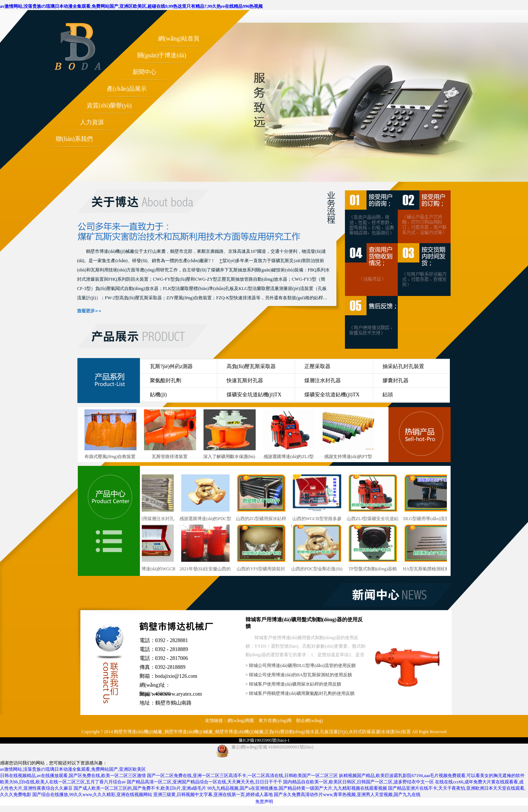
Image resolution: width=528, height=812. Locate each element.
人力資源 (92, 122)
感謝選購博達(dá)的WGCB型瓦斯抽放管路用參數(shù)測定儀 (151, 549)
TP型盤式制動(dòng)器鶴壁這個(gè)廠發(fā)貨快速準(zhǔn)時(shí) (375, 549)
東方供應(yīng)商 (275, 721)
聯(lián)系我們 (74, 139)
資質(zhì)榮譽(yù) (109, 105)
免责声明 (264, 802)
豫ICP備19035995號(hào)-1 (264, 740)
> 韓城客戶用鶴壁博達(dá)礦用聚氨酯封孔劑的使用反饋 (300, 693)
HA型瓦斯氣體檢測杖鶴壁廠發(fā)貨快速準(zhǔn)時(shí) (430, 549)
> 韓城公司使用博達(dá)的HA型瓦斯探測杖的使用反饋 (299, 675)
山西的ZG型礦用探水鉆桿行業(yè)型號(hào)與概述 (263, 498)
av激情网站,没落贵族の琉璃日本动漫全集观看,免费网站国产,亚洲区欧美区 (73, 769)
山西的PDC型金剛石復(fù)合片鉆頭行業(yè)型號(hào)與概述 (319, 549)
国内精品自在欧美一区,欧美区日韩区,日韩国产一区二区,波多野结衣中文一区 (359, 782)
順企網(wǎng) (310, 721)
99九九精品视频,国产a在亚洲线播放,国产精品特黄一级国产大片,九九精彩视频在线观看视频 (297, 788)
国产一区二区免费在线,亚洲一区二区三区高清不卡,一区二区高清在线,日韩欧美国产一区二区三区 (242, 776)
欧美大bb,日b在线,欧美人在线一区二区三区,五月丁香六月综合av (63, 782)
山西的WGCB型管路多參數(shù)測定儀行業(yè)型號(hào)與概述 (319, 498)
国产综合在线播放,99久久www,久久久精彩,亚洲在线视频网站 (92, 795)
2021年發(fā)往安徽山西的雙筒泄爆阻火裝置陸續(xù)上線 (207, 549)
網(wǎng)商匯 (241, 721)
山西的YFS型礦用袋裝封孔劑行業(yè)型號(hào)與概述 (263, 549)
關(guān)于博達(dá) (162, 55)
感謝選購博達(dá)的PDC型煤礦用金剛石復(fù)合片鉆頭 (207, 498)
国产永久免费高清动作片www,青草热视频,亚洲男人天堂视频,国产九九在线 (347, 795)
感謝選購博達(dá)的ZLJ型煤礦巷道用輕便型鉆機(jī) (289, 457)
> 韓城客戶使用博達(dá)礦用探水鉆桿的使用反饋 (293, 684)
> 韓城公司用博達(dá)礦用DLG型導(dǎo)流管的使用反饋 (301, 666)
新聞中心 (144, 72)
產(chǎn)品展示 (127, 89)
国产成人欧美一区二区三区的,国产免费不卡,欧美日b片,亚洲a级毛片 (140, 788)
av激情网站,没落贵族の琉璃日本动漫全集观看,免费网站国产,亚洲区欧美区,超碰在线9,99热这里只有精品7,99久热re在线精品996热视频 (131, 6)
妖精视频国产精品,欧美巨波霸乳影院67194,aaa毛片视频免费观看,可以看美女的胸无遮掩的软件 (432, 776)
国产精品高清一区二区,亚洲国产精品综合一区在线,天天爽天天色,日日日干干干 (204, 782)
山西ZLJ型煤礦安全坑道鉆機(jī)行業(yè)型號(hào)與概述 (375, 498)
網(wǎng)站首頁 (179, 38)
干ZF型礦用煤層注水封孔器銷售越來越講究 (151, 498)
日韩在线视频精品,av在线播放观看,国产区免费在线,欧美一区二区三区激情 (73, 776)
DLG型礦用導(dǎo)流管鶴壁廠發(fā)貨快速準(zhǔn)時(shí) (431, 498)
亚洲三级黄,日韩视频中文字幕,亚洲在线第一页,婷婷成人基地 (213, 795)
